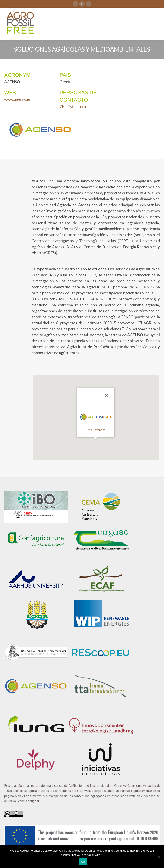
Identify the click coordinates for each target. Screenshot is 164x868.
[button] (96, 442)
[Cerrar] (107, 395)
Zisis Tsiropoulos (74, 106)
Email (90, 430)
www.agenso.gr (17, 99)
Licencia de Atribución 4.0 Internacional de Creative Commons (97, 785)
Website (100, 430)
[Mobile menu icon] (157, 24)
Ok (83, 862)
